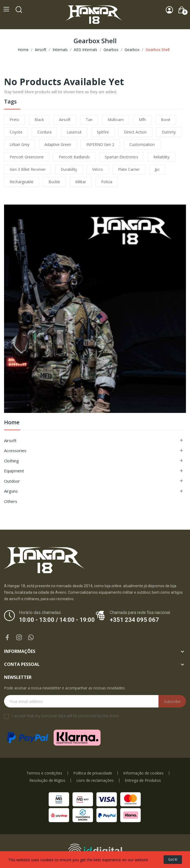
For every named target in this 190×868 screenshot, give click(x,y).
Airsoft (10, 440)
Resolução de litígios (47, 780)
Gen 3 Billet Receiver (28, 169)
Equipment (14, 471)
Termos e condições (44, 773)
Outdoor (12, 481)
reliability (161, 157)
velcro (98, 169)
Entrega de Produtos (143, 780)
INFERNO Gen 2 (100, 144)
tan (89, 120)
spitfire (103, 132)
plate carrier (129, 169)
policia (107, 182)
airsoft (65, 120)
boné (166, 120)
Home (12, 423)
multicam (116, 120)
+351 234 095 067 (134, 620)
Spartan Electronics (122, 157)
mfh (142, 120)
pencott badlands (74, 157)
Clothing (11, 461)
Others (11, 501)
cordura (44, 132)
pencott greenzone (27, 157)
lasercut (74, 132)
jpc (157, 169)
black (39, 120)
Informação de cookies (143, 773)
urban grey (20, 144)
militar (81, 182)
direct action (135, 132)
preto (15, 120)
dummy (169, 132)
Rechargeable (22, 182)
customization (142, 144)
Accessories (15, 450)
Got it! (173, 859)
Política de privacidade (93, 773)
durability (69, 169)
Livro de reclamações (95, 780)
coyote (16, 132)
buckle (54, 182)
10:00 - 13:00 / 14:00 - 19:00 (57, 620)
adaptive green (58, 144)
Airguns (11, 491)
